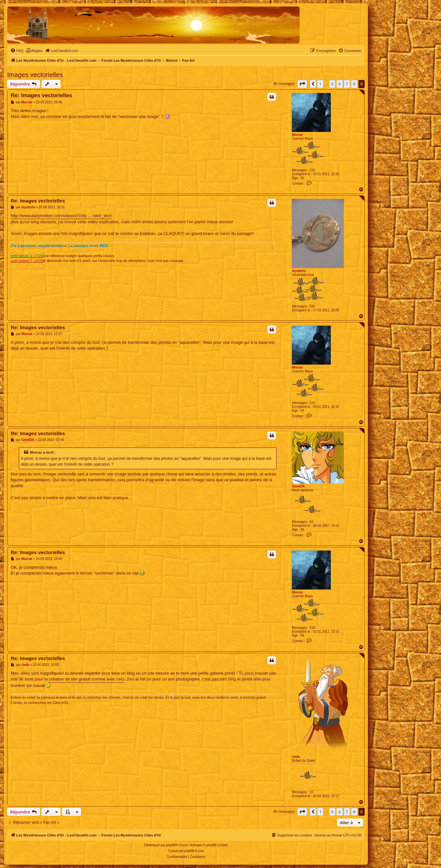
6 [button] (339, 84)
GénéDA (298, 486)
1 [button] (320, 84)
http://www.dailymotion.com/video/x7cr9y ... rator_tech (61, 216)
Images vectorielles (35, 75)
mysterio (299, 271)
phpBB (171, 845)
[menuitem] (17, 51)
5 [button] (332, 84)
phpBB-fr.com (194, 851)
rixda (296, 757)
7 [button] (347, 84)
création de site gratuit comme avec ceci (86, 679)
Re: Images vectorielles (41, 95)
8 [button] (354, 84)
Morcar (297, 135)
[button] (302, 84)
